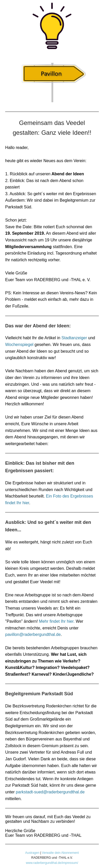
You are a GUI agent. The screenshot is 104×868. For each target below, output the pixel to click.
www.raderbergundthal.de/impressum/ (52, 863)
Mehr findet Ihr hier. (57, 621)
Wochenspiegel (19, 345)
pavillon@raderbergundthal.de (33, 634)
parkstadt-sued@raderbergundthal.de (50, 792)
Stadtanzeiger (74, 338)
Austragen (32, 853)
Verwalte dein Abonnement (60, 853)
